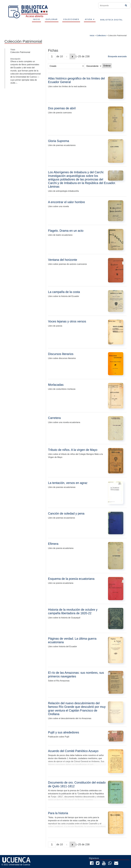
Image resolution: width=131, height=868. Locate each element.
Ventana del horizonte (62, 260)
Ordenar (107, 66)
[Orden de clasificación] (93, 66)
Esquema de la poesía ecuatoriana (71, 579)
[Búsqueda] (112, 6)
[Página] (52, 56)
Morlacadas (56, 385)
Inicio (92, 35)
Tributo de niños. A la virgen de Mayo (73, 450)
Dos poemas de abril (62, 108)
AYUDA (89, 19)
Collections (101, 35)
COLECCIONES (71, 19)
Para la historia (58, 813)
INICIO (37, 19)
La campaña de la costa (64, 292)
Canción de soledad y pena (66, 514)
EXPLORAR (52, 19)
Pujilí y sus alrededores (64, 732)
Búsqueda (126, 6)
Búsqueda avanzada (117, 56)
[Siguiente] (72, 56)
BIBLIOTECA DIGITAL (111, 20)
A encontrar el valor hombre (66, 202)
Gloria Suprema (58, 141)
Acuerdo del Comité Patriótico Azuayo (73, 751)
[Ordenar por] (66, 66)
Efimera (53, 544)
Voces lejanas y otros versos (67, 321)
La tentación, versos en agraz (68, 483)
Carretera (54, 418)
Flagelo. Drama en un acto (66, 231)
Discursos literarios (61, 354)
